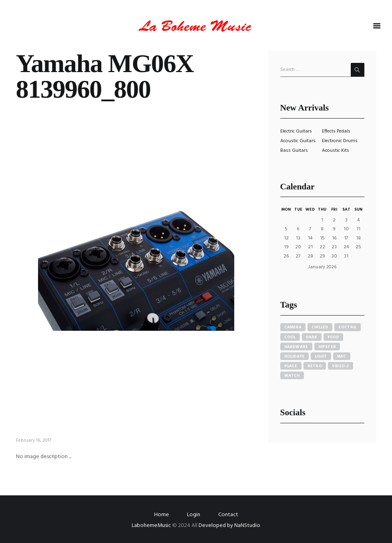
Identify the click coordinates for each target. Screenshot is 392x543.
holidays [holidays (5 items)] (295, 356)
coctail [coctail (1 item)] (348, 327)
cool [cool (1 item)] (290, 337)
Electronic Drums (340, 141)
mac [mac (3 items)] (342, 356)
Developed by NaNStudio (229, 526)
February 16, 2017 (34, 440)
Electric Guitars (296, 131)
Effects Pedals (336, 131)
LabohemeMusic (152, 526)
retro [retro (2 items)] (315, 366)
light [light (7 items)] (321, 356)
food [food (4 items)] (333, 337)
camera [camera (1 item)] (293, 327)
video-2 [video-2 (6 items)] (341, 366)
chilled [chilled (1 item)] (320, 327)
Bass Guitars (294, 151)
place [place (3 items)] (291, 366)
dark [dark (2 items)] (312, 337)
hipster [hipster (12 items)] (327, 347)
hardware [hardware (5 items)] (296, 347)
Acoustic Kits (336, 151)
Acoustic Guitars (298, 141)
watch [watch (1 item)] (292, 376)
